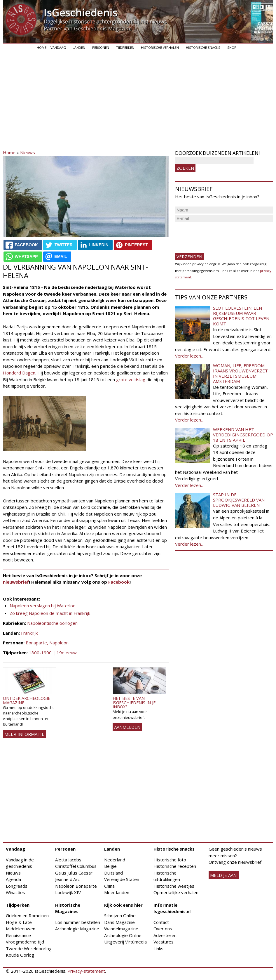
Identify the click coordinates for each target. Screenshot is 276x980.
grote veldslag (131, 379)
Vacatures (164, 942)
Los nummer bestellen (78, 922)
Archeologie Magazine (77, 929)
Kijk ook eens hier (123, 905)
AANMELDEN (127, 727)
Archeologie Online (123, 935)
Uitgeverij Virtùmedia (125, 942)
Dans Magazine (119, 922)
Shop (232, 47)
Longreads (17, 886)
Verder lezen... (189, 356)
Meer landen (117, 892)
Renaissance (18, 935)
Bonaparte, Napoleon (47, 643)
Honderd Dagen (19, 373)
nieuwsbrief (16, 582)
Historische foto (170, 860)
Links (158, 948)
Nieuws (28, 152)
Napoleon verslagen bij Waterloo (43, 606)
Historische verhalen (160, 47)
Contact (161, 922)
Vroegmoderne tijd (25, 942)
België (110, 866)
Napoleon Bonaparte (76, 886)
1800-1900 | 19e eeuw (53, 653)
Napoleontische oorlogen (52, 623)
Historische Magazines (68, 908)
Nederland (115, 860)
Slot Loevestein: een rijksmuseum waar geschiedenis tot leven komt (241, 316)
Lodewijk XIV (68, 892)
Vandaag (58, 47)
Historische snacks (203, 47)
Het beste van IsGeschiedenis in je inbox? (134, 703)
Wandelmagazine (121, 929)
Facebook (119, 582)
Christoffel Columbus (76, 866)
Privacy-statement (86, 971)
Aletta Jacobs (68, 860)
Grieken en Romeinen (27, 915)
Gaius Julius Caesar (74, 873)
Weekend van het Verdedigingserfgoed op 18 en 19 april (243, 435)
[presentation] (219, 235)
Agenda (13, 879)
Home (42, 47)
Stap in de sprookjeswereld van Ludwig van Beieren (239, 500)
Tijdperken (125, 47)
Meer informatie (24, 734)
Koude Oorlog (20, 955)
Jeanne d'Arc (67, 879)
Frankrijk (29, 633)
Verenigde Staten (122, 879)
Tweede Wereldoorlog (29, 948)
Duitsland (113, 873)
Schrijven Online (120, 915)
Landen (79, 47)
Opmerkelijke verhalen (176, 892)
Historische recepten (175, 866)
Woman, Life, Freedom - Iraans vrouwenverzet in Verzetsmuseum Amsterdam (240, 373)
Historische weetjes (174, 886)
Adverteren (165, 935)
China (109, 886)
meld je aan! (224, 875)
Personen (101, 47)
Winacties (15, 892)
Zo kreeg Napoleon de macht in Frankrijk (50, 613)
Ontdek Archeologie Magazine (27, 700)
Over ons (163, 929)
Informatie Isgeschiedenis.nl (172, 908)
